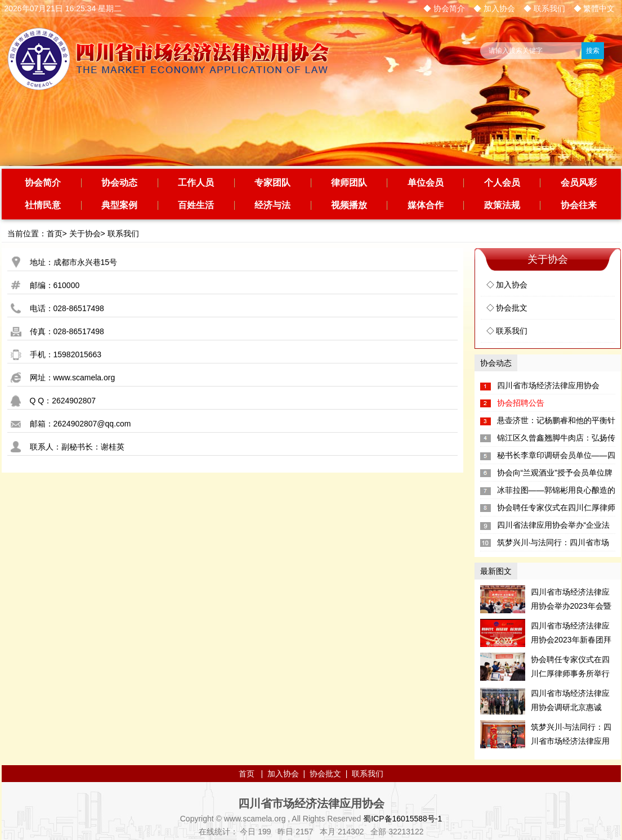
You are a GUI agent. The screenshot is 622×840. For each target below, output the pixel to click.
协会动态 (496, 363)
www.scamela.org (84, 378)
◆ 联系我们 (544, 8)
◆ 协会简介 (444, 8)
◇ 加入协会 (507, 285)
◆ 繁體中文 (594, 8)
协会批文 (325, 774)
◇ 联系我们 (507, 331)
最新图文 (496, 571)
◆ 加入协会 (494, 8)
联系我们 (123, 233)
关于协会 (85, 233)
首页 (55, 233)
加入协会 (283, 774)
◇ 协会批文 (507, 308)
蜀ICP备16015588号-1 (402, 819)
